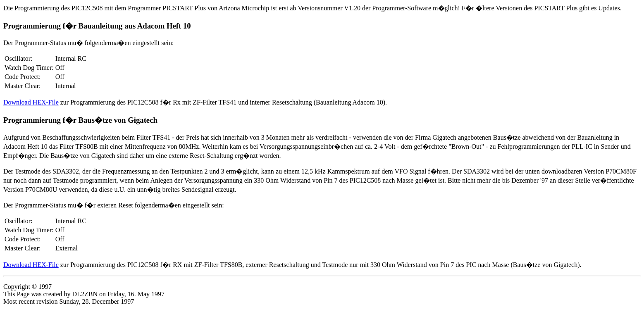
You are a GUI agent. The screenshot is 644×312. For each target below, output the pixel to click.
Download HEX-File (31, 102)
